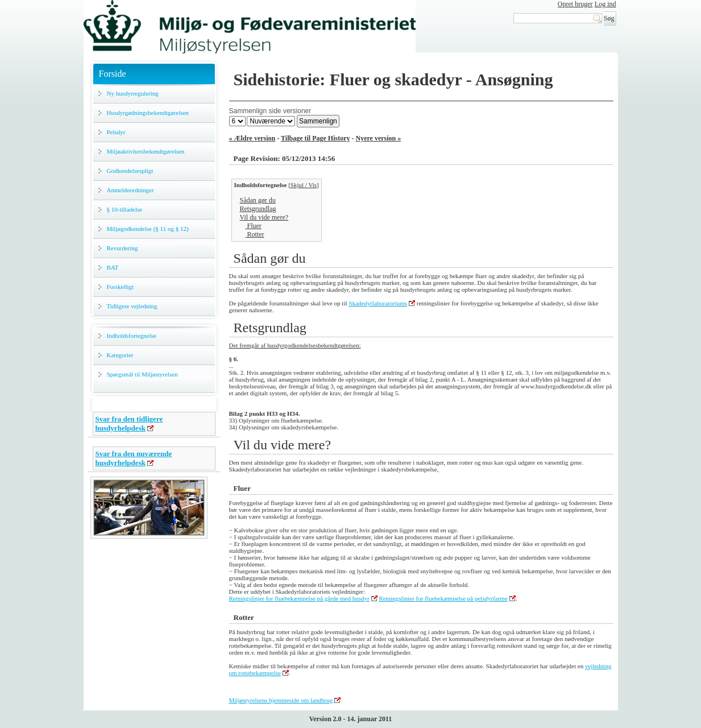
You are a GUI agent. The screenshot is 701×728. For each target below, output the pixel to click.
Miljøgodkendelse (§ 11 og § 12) (148, 229)
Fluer (254, 226)
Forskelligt (121, 287)
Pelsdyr (116, 132)
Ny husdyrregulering (133, 93)
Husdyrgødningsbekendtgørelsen (148, 113)
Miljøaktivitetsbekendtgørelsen (146, 151)
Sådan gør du (258, 200)
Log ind (605, 4)
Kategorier (120, 355)
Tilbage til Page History (315, 138)
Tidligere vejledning (132, 306)
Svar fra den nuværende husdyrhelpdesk (134, 458)
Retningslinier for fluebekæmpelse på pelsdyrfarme (443, 598)
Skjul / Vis (304, 185)
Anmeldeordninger (130, 190)
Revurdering (123, 248)
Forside (113, 74)
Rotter (255, 234)
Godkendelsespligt (130, 171)
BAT (113, 267)
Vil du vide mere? (264, 217)
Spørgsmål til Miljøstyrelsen (142, 374)
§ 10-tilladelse (125, 209)
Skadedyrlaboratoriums (378, 303)
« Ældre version (252, 138)
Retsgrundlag (258, 209)
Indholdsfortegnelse (132, 336)
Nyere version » (379, 138)
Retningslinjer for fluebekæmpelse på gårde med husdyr (299, 598)
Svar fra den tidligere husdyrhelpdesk (129, 423)
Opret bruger (575, 4)
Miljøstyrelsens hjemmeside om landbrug (281, 700)
